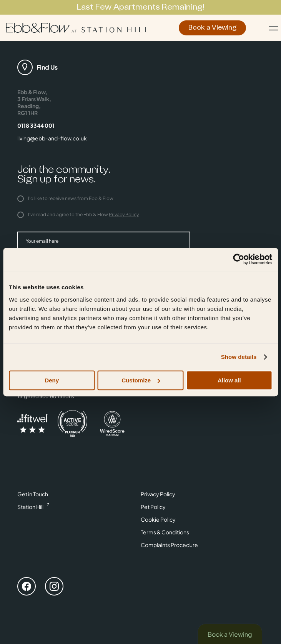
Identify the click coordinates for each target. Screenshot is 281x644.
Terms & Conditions (165, 532)
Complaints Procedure (169, 545)
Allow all (229, 380)
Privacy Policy (124, 214)
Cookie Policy (158, 519)
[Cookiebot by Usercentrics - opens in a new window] (239, 259)
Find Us (47, 67)
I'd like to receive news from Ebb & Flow (65, 198)
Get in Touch (33, 494)
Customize (141, 380)
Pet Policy (153, 507)
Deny (52, 380)
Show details (239, 357)
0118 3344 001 (36, 125)
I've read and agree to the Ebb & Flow (78, 214)
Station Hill (30, 507)
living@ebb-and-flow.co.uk (52, 138)
